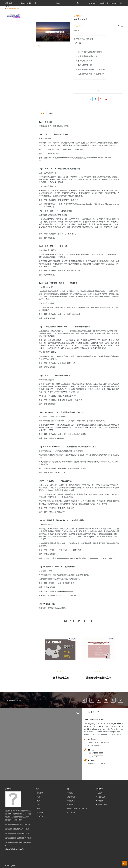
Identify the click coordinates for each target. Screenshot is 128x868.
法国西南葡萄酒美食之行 (98, 678)
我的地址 (101, 801)
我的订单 (101, 793)
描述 (42, 113)
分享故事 (40, 816)
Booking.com (11, 853)
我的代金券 (101, 797)
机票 (39, 801)
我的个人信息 (102, 805)
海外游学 (40, 812)
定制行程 (40, 793)
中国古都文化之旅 (60, 678)
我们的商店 (71, 801)
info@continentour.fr (97, 764)
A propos (71, 812)
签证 (39, 809)
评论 (51, 113)
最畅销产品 (71, 797)
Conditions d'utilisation (77, 809)
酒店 (39, 797)
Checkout (113, 3)
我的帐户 (100, 789)
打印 (120, 26)
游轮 (39, 805)
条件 (75, 30)
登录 (121, 3)
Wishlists (103, 3)
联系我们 (70, 805)
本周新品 (70, 793)
